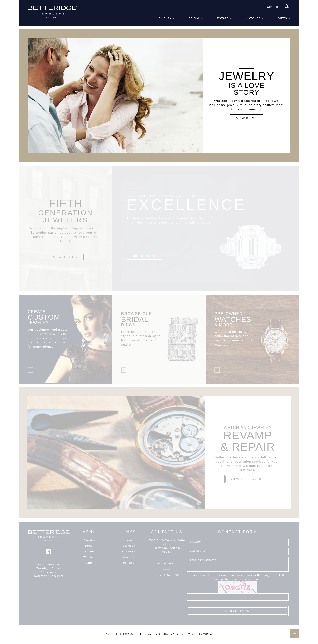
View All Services (248, 479)
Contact (273, 7)
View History (66, 257)
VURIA (208, 634)
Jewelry (164, 18)
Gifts (283, 18)
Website (193, 634)
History (129, 540)
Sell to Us (129, 552)
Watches (253, 18)
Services (129, 546)
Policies (129, 563)
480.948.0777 (172, 564)
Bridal (194, 18)
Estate (223, 18)
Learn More (144, 256)
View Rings (247, 118)
